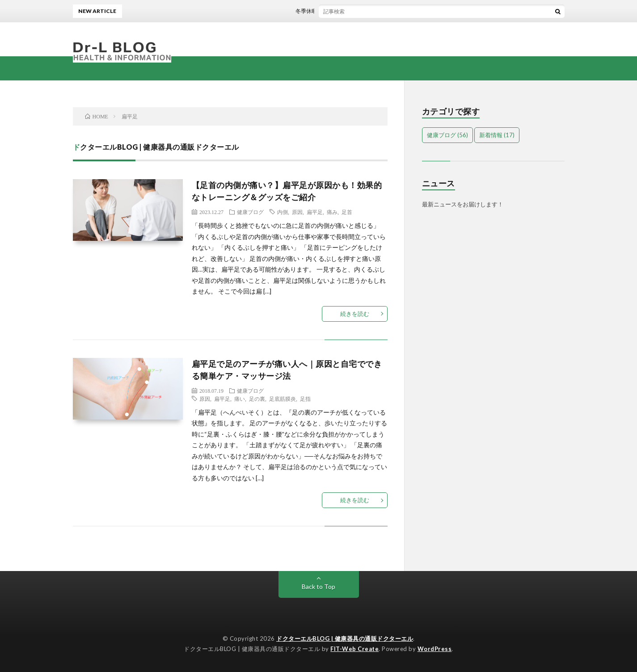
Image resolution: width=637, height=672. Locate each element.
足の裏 (257, 399)
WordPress (435, 649)
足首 (347, 212)
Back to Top (318, 586)
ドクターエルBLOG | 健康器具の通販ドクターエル (345, 638)
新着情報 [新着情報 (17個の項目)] (497, 135)
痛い (240, 399)
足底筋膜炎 (283, 399)
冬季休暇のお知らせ (322, 11)
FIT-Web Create (354, 649)
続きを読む (355, 314)
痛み (332, 212)
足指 (305, 399)
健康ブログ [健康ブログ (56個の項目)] (447, 135)
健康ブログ (250, 212)
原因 (297, 212)
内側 (283, 212)
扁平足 (315, 212)
